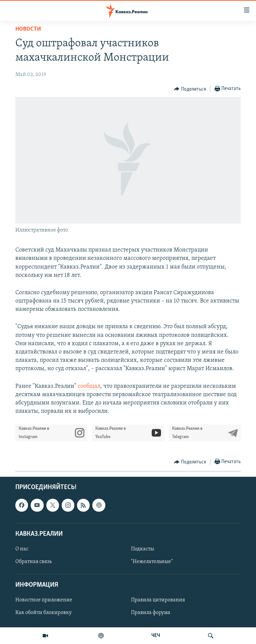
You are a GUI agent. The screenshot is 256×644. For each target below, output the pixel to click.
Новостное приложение (44, 600)
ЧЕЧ (156, 636)
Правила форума (151, 613)
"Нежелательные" (152, 562)
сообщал (89, 386)
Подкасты (142, 549)
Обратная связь (33, 562)
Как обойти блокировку (43, 613)
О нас (22, 549)
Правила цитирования (158, 600)
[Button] (190, 89)
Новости (28, 29)
